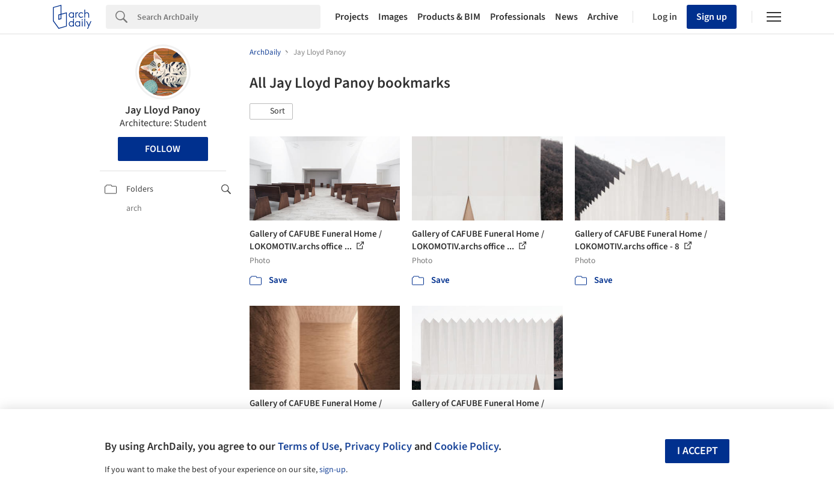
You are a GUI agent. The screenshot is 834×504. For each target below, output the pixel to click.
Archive (603, 17)
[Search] (229, 17)
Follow (163, 149)
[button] (271, 112)
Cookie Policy (466, 446)
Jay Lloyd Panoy (163, 110)
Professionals (518, 17)
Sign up (712, 17)
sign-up (333, 470)
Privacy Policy (378, 446)
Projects (352, 17)
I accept (698, 451)
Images (393, 17)
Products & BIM (449, 17)
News (566, 17)
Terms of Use (308, 446)
